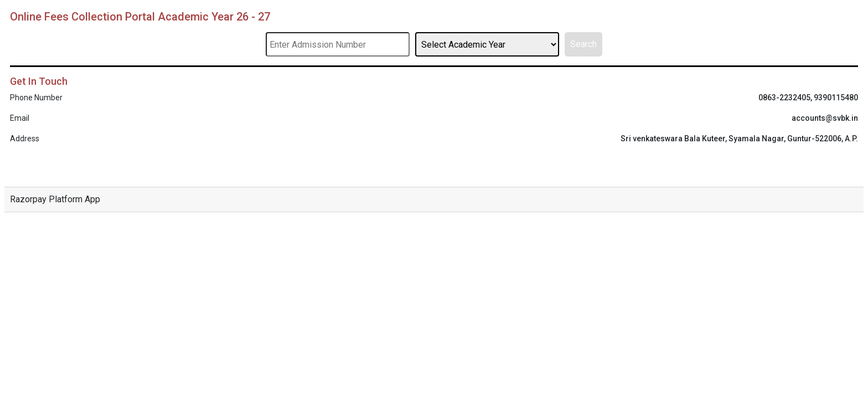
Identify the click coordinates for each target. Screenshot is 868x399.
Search (583, 44)
